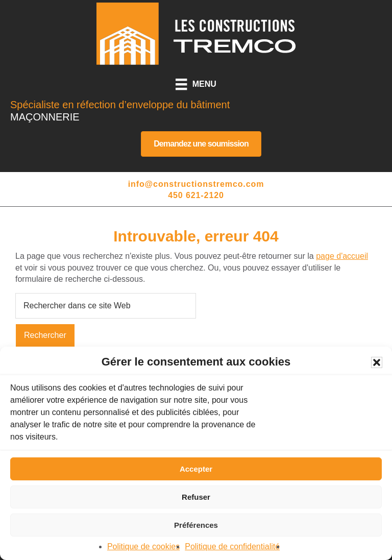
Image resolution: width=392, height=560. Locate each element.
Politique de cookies (143, 546)
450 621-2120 (196, 195)
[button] (377, 362)
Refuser (196, 497)
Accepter (196, 469)
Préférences (196, 525)
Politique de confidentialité (232, 546)
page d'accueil (342, 256)
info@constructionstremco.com (196, 184)
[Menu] (196, 84)
